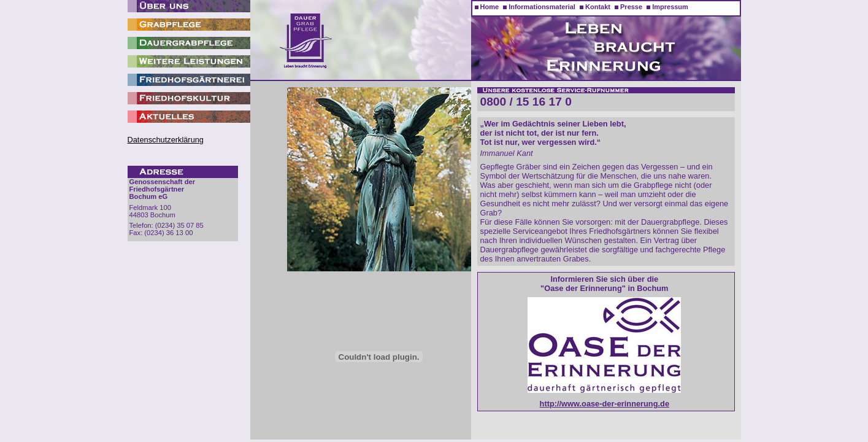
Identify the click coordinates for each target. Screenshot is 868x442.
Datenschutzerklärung (166, 140)
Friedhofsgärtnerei (189, 80)
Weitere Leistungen (189, 61)
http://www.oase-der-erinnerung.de (605, 404)
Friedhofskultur (189, 98)
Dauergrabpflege (189, 43)
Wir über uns (189, 6)
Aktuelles (189, 117)
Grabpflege (189, 25)
